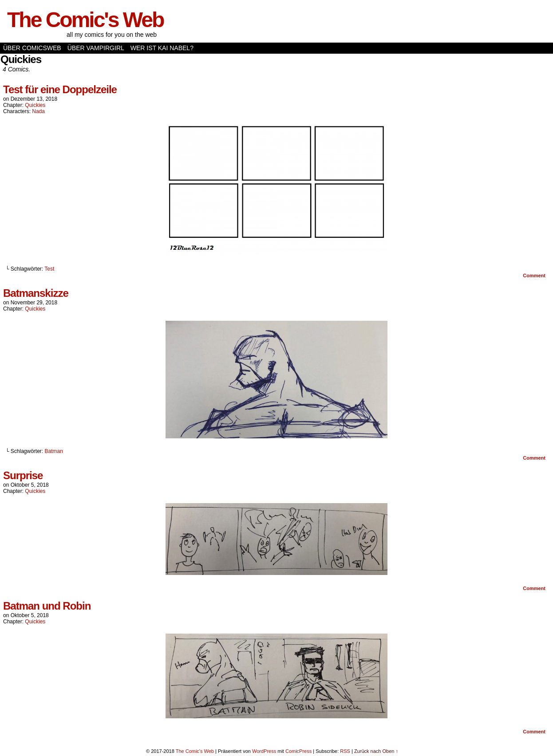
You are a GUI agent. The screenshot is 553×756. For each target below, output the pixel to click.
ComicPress (298, 751)
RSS (345, 751)
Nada (38, 111)
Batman (54, 451)
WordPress (264, 751)
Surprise (23, 475)
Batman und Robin (47, 606)
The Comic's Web (85, 20)
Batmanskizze (36, 293)
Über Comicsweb (32, 48)
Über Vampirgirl (96, 48)
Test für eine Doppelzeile (60, 89)
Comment (534, 276)
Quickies (35, 105)
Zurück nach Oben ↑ (376, 751)
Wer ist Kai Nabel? (162, 48)
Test (49, 269)
